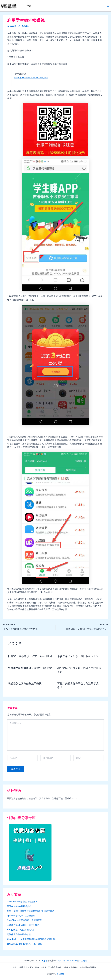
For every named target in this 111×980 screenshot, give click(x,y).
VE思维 (44, 961)
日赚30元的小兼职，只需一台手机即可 (30, 656)
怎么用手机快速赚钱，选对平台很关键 (30, 668)
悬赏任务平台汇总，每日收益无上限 (78, 656)
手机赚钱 (25, 26)
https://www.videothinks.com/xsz (31, 78)
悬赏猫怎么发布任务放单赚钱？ (26, 683)
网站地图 (83, 961)
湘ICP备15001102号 (67, 961)
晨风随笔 (60, 974)
